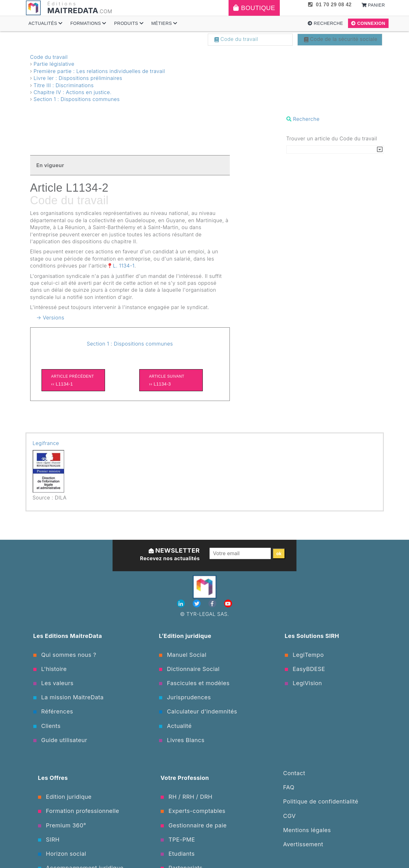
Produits (129, 23)
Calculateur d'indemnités (198, 711)
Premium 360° (62, 825)
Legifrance (46, 443)
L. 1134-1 (124, 266)
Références (53, 711)
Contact (294, 773)
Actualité (175, 726)
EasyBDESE (305, 669)
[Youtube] (228, 604)
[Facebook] (213, 604)
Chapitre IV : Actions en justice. (73, 92)
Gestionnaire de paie (194, 825)
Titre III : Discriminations (64, 85)
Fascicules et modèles (194, 683)
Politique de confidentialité (321, 801)
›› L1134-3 (171, 380)
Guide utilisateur (60, 740)
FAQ (289, 787)
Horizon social (62, 854)
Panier (373, 5)
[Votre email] (240, 553)
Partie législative (54, 64)
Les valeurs (53, 683)
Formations (88, 23)
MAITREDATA (73, 11)
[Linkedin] (182, 604)
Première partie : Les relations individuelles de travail (99, 71)
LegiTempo (304, 655)
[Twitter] (197, 604)
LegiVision (304, 683)
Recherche (325, 23)
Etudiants (178, 854)
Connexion (368, 23)
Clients (47, 726)
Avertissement (303, 844)
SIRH (49, 840)
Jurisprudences (185, 697)
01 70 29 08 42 (330, 5)
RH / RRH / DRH (187, 797)
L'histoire (50, 669)
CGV (290, 816)
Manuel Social (183, 655)
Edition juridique (65, 797)
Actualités (46, 23)
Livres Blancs (182, 740)
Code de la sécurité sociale (341, 39)
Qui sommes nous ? (65, 655)
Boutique (254, 8)
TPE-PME (178, 840)
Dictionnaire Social (189, 669)
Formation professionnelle (79, 811)
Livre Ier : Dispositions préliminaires (78, 78)
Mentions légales (307, 830)
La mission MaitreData (69, 697)
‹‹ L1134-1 (73, 380)
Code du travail (236, 39)
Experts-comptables (193, 811)
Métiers (164, 23)
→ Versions (50, 318)
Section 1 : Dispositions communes (77, 99)
